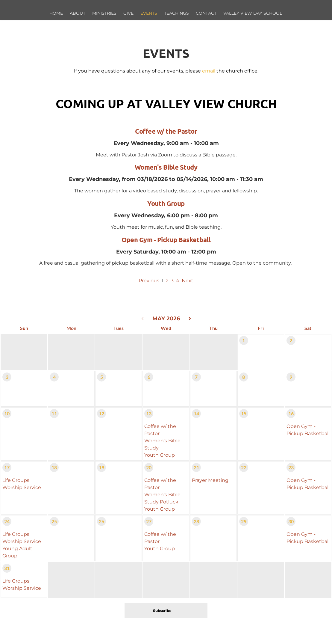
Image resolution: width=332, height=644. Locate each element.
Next (188, 281)
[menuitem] (56, 13)
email (209, 71)
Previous (149, 281)
